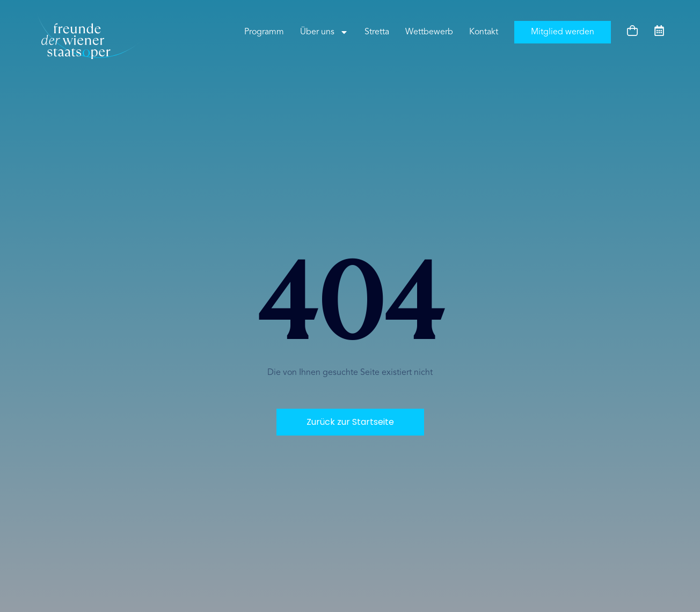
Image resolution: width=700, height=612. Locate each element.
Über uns (324, 32)
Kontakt (484, 32)
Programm (264, 32)
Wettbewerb (429, 32)
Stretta (377, 32)
